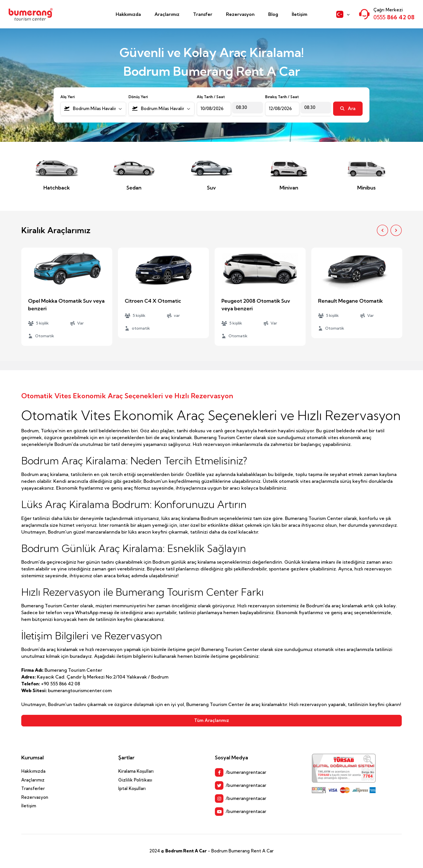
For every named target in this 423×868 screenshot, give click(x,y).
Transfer (203, 14)
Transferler (33, 788)
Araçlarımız (167, 14)
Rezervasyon (240, 14)
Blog (273, 14)
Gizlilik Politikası (135, 780)
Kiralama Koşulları (136, 771)
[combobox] (93, 109)
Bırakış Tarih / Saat (282, 97)
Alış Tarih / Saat (211, 97)
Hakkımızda (128, 14)
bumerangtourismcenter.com (80, 690)
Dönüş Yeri (138, 97)
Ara (348, 108)
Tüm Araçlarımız (212, 720)
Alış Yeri (67, 97)
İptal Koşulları (132, 788)
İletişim (300, 14)
